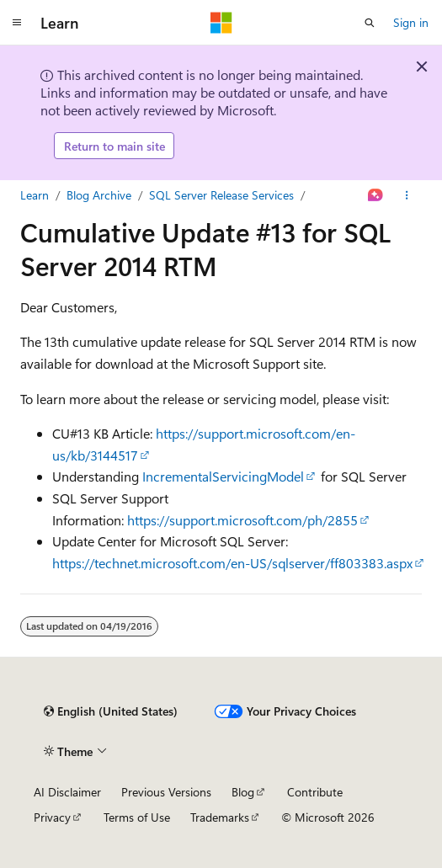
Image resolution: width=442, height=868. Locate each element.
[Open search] (370, 23)
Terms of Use (137, 817)
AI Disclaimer (67, 792)
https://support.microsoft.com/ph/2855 (242, 520)
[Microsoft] (221, 23)
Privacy (52, 817)
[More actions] (407, 195)
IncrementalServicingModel (223, 476)
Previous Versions (166, 792)
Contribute (315, 792)
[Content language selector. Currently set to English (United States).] (111, 711)
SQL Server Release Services (221, 195)
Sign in (411, 22)
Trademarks (220, 817)
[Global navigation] (17, 23)
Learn (35, 195)
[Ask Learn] (376, 195)
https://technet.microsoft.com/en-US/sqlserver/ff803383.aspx (232, 563)
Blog (243, 792)
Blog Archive (99, 195)
